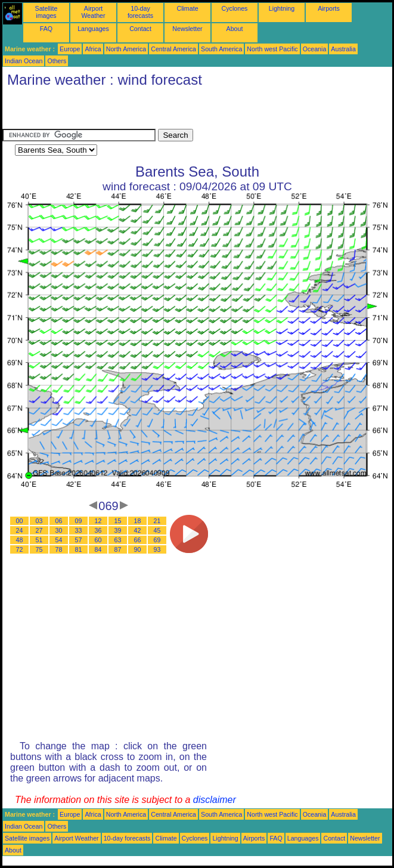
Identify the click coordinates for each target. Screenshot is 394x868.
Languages (93, 29)
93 (157, 549)
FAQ (46, 29)
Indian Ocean (24, 61)
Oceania (315, 49)
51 (39, 540)
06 (59, 521)
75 (39, 549)
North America (126, 49)
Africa (93, 49)
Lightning (282, 8)
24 (20, 530)
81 (79, 549)
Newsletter (187, 29)
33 (79, 530)
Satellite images (46, 12)
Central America (173, 49)
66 (138, 540)
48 (20, 540)
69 (157, 540)
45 (157, 530)
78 (59, 549)
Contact (140, 29)
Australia (343, 49)
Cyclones (235, 8)
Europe (70, 49)
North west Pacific (272, 49)
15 (118, 521)
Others (57, 61)
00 (20, 521)
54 (59, 540)
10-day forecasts (140, 12)
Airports (329, 8)
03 (39, 521)
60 (98, 540)
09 (79, 521)
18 (138, 521)
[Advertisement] (142, 111)
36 (98, 530)
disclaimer (215, 800)
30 (59, 530)
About (235, 29)
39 (118, 530)
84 (98, 549)
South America (221, 49)
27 (39, 530)
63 (118, 540)
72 (20, 549)
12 (98, 521)
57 (79, 540)
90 (138, 549)
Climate (187, 8)
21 (157, 521)
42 (138, 530)
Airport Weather (93, 12)
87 (118, 549)
